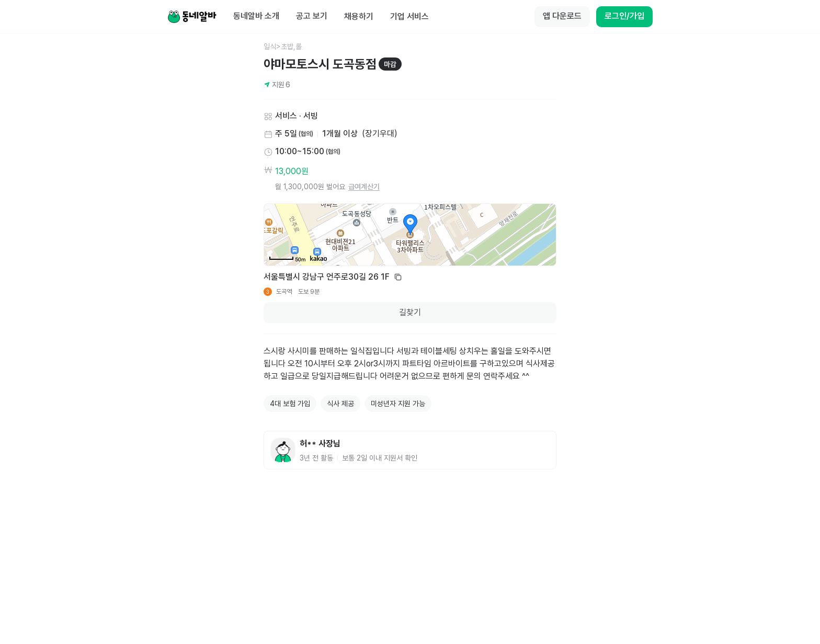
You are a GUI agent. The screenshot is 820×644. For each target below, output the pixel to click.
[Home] (192, 17)
